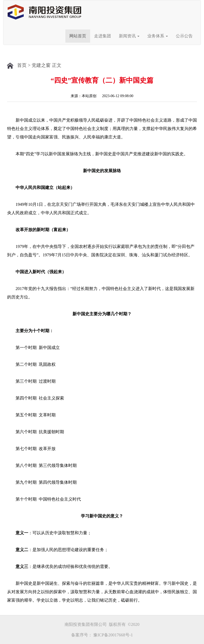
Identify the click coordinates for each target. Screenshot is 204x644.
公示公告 (184, 36)
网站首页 (78, 36)
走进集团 (103, 36)
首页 (22, 65)
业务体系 (158, 36)
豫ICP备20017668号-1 (113, 635)
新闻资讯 (129, 36)
